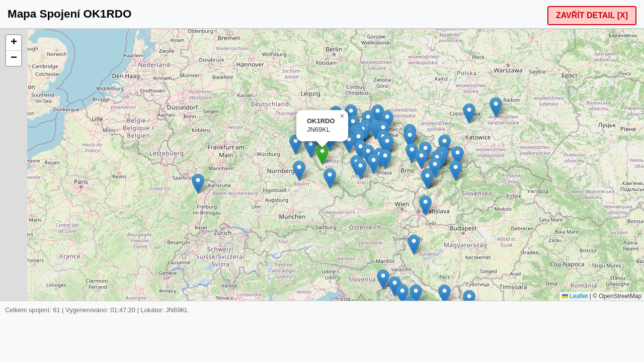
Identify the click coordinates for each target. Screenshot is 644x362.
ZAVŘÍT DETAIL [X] (592, 15)
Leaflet (575, 296)
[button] (322, 155)
